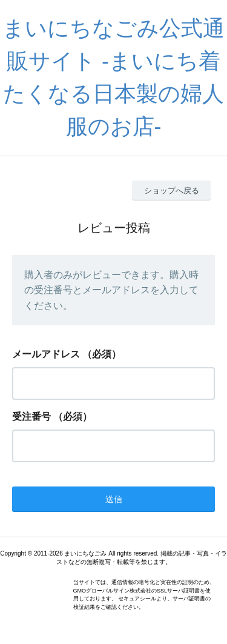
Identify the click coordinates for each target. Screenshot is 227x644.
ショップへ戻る (172, 191)
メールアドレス (46, 354)
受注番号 (31, 417)
